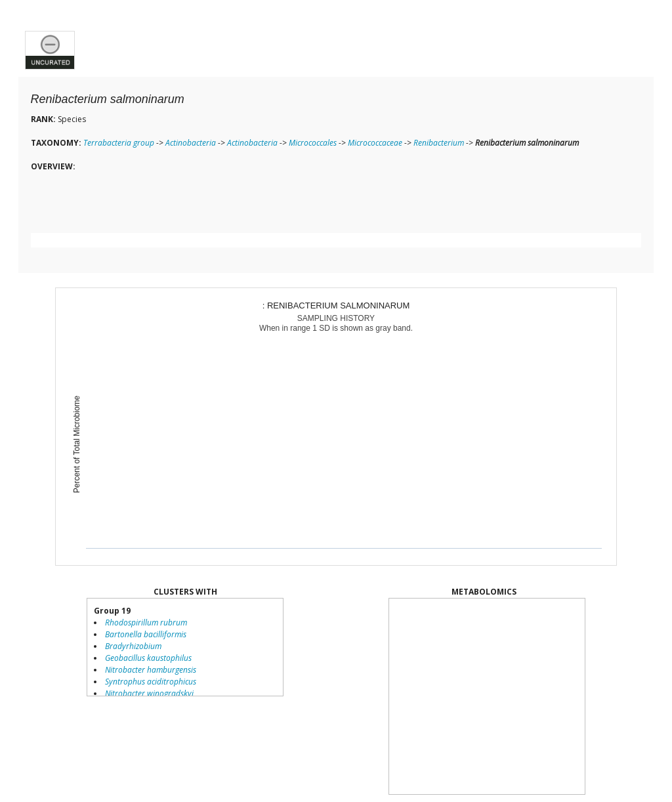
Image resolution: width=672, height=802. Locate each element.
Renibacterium (439, 143)
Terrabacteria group (119, 143)
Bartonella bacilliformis (146, 634)
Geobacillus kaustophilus (148, 658)
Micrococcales (313, 143)
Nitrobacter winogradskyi (149, 693)
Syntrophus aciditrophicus (151, 682)
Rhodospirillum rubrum (146, 623)
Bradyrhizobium (133, 646)
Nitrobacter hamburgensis (151, 670)
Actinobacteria (191, 143)
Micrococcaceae (375, 143)
